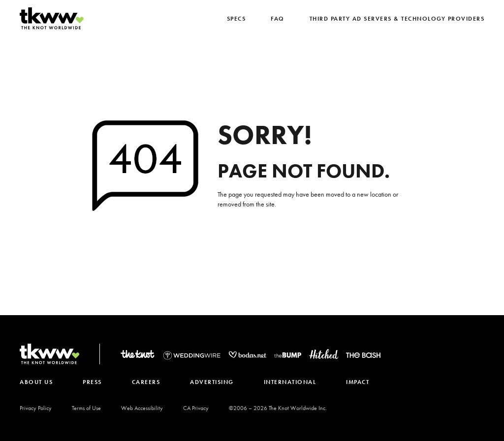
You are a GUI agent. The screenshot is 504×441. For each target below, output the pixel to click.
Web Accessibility (142, 408)
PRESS (92, 382)
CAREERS (146, 382)
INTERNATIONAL (290, 382)
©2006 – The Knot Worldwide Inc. (278, 408)
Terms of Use (86, 408)
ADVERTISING (212, 382)
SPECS (236, 19)
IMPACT (358, 382)
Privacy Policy (36, 408)
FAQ (278, 19)
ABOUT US (36, 382)
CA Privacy (196, 408)
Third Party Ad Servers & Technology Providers (397, 19)
